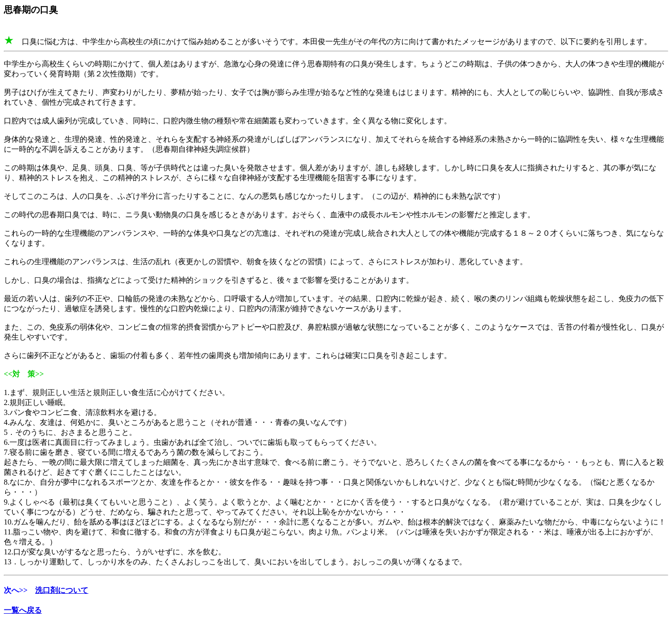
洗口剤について (62, 590)
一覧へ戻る (23, 610)
